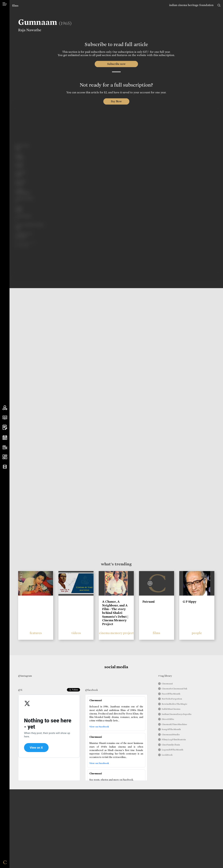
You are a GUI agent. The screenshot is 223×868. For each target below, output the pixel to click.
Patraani (148, 602)
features (36, 633)
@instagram (25, 676)
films (15, 6)
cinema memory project (116, 633)
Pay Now (116, 101)
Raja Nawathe (30, 30)
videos (76, 633)
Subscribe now (116, 64)
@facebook (92, 690)
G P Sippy (190, 602)
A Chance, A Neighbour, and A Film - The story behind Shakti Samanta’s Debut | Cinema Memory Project (115, 613)
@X (20, 690)
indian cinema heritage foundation (191, 5)
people (197, 633)
